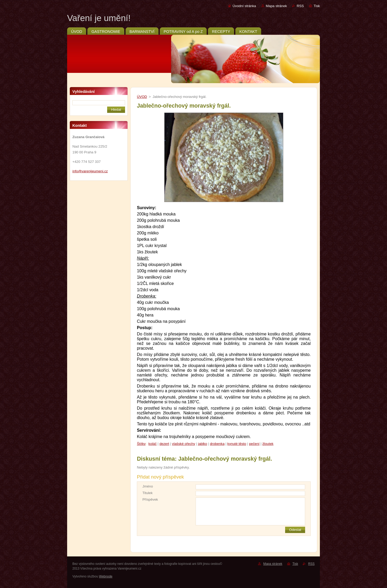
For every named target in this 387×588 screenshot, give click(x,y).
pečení (254, 444)
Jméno (148, 486)
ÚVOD (142, 97)
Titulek (148, 493)
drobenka (217, 444)
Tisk (317, 6)
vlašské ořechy (183, 444)
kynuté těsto (237, 444)
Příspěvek (150, 499)
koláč (153, 444)
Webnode (106, 576)
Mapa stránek (276, 6)
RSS (300, 6)
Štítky (141, 444)
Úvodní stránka (244, 6)
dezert (164, 444)
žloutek (268, 444)
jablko (203, 444)
